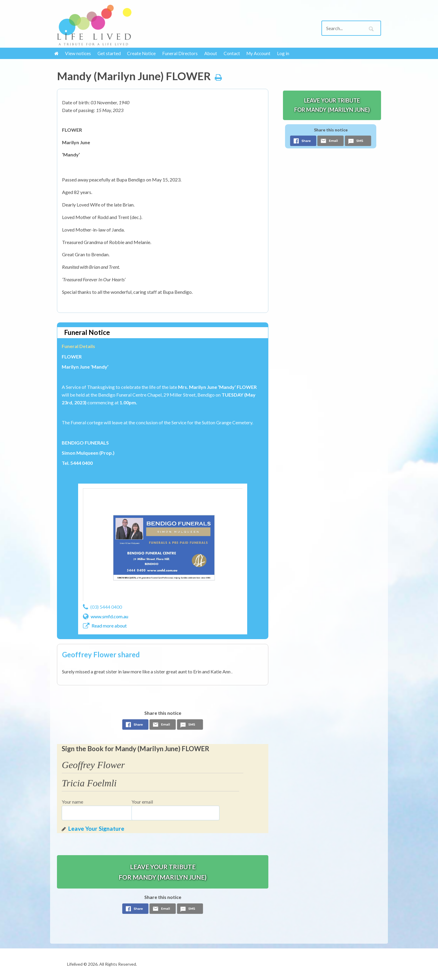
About (211, 53)
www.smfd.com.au (109, 616)
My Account (258, 53)
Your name (72, 802)
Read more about (109, 626)
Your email (142, 802)
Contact (232, 53)
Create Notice (141, 53)
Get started (109, 53)
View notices (78, 53)
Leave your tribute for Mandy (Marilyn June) (163, 872)
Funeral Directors (180, 53)
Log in (283, 53)
